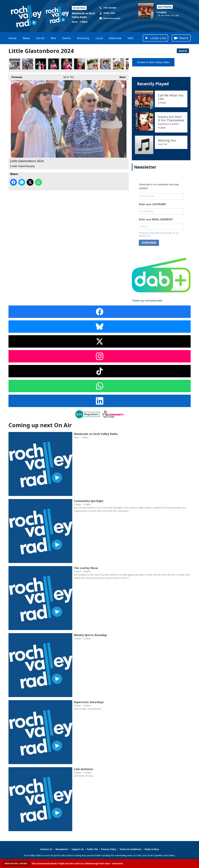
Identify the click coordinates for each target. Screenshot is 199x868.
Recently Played (153, 84)
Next (121, 76)
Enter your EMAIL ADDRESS (155, 219)
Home (13, 38)
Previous (15, 76)
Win (53, 38)
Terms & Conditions (130, 849)
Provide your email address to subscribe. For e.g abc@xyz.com (159, 234)
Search (183, 51)
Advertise (115, 38)
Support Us (78, 849)
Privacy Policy (109, 849)
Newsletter (62, 849)
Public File (92, 849)
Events (66, 38)
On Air (40, 38)
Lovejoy (161, 12)
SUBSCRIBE (149, 243)
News (26, 38)
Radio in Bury (152, 849)
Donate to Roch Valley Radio (153, 62)
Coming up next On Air (40, 425)
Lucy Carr (163, 144)
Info (131, 38)
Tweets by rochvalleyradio (147, 301)
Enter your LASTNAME (152, 204)
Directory (83, 38)
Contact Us (46, 849)
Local (99, 38)
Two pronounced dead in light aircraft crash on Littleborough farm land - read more (77, 863)
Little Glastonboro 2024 (15, 64)
